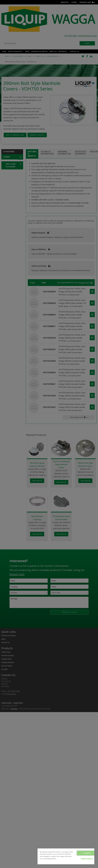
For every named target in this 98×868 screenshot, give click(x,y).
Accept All (87, 853)
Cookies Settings (87, 858)
